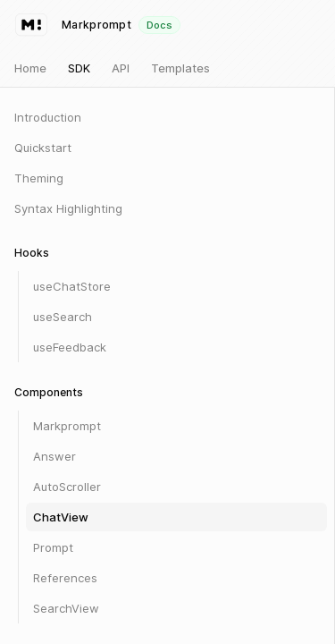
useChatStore (72, 286)
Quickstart (43, 148)
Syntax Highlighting (68, 208)
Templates (180, 68)
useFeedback (70, 347)
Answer (54, 456)
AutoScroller (67, 487)
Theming (39, 178)
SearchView (66, 608)
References (65, 578)
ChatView (61, 517)
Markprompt (67, 426)
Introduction (48, 117)
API (121, 68)
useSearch (63, 317)
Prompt (53, 547)
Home (30, 68)
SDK (79, 68)
